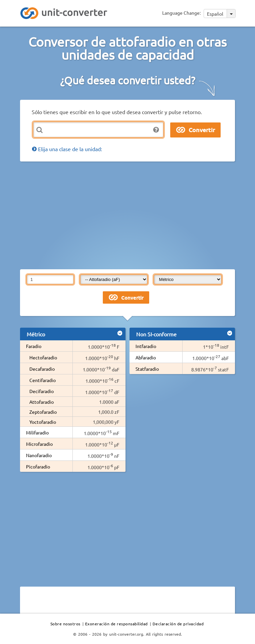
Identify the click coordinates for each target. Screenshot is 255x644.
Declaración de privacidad (178, 624)
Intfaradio (146, 346)
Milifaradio (37, 432)
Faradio (34, 346)
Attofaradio (42, 402)
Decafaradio (42, 369)
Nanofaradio (39, 455)
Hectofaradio (43, 357)
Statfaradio (147, 369)
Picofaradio (38, 466)
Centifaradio (43, 380)
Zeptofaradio (43, 412)
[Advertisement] (138, 215)
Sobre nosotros (65, 624)
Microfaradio (39, 444)
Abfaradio (146, 357)
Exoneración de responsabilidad (116, 624)
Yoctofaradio (43, 422)
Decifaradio (42, 391)
